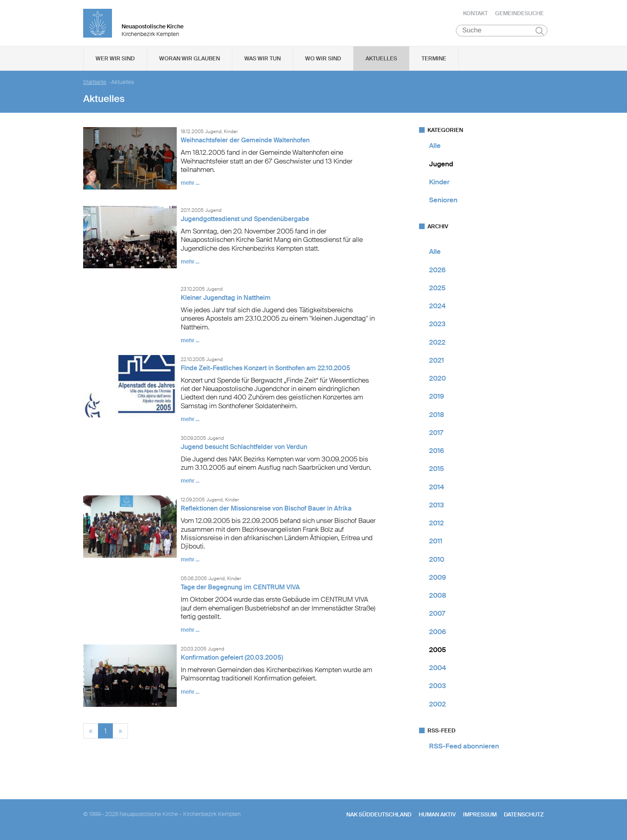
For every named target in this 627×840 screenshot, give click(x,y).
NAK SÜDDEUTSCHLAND (379, 816)
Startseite (95, 84)
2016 (436, 453)
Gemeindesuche (519, 14)
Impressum (480, 816)
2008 (438, 597)
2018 (437, 416)
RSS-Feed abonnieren (464, 748)
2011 (436, 543)
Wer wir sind (115, 60)
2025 (437, 290)
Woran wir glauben (190, 60)
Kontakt (475, 14)
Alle (435, 148)
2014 (437, 489)
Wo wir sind (323, 60)
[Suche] (502, 32)
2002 (437, 706)
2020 (437, 380)
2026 (437, 271)
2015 (436, 471)
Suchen (540, 33)
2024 (437, 308)
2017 (436, 435)
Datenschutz (524, 816)
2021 (436, 362)
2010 (437, 561)
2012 (436, 525)
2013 (436, 507)
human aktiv (437, 816)
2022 (437, 344)
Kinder (439, 184)
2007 (437, 615)
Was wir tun (263, 60)
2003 (437, 688)
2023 (437, 326)
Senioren (443, 202)
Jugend (441, 166)
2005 (437, 652)
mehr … (190, 185)
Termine (434, 60)
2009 (437, 579)
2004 (438, 670)
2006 (437, 633)
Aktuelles (381, 60)
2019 (436, 398)
